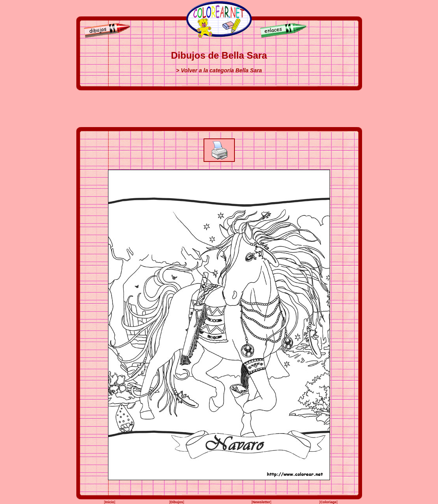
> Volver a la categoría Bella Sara (219, 70)
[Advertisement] (219, 109)
